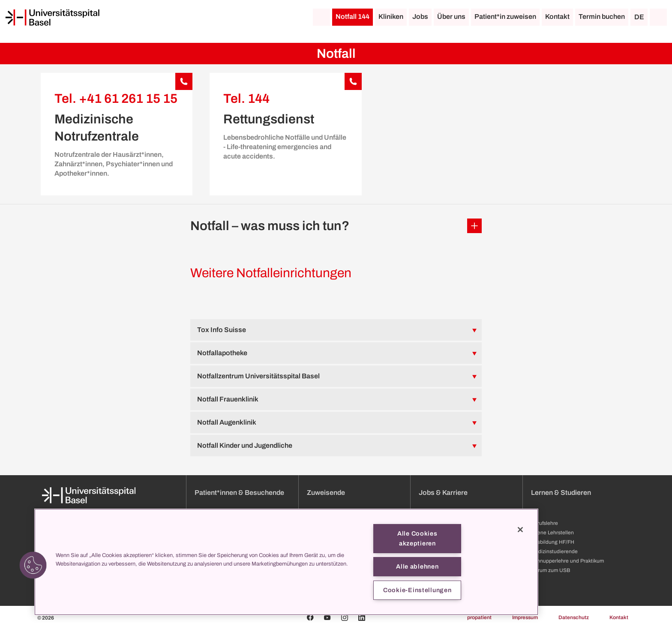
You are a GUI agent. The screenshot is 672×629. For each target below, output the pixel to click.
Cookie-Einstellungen (417, 590)
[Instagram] (345, 617)
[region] (286, 562)
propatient (479, 617)
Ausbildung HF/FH (553, 542)
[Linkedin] (362, 617)
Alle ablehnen (417, 566)
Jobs (420, 16)
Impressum (525, 617)
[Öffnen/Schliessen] (474, 226)
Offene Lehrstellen (552, 533)
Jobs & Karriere (443, 493)
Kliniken (391, 16)
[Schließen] (520, 530)
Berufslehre (544, 523)
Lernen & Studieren (561, 493)
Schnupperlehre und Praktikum (567, 561)
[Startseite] (52, 18)
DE (639, 17)
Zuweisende (326, 493)
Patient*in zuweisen (505, 16)
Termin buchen (602, 16)
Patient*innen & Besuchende (239, 493)
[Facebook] (310, 617)
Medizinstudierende (554, 551)
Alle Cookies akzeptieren (417, 538)
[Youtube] (327, 617)
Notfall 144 (352, 16)
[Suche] (658, 17)
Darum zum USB (550, 570)
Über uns (451, 16)
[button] (336, 226)
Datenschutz (574, 617)
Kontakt (557, 16)
